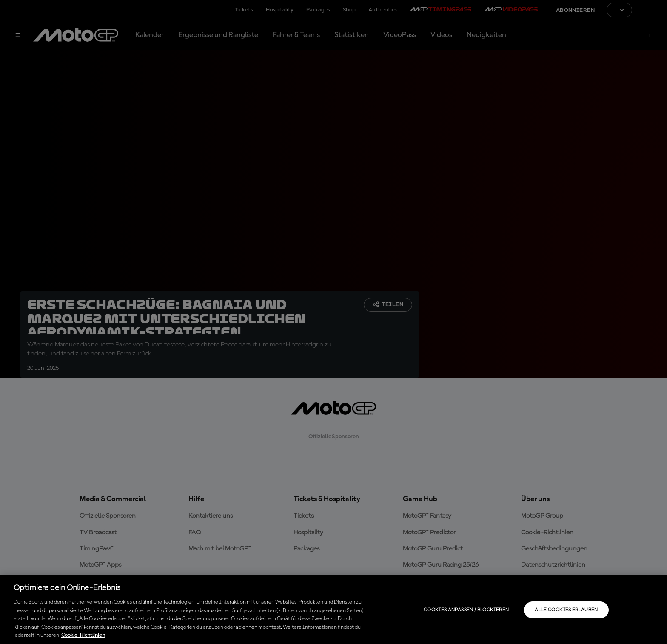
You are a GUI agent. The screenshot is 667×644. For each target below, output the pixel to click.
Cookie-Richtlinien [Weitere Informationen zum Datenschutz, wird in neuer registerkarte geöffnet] (83, 635)
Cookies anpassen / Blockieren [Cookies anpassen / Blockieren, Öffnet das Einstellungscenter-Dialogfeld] (466, 610)
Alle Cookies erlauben (566, 610)
